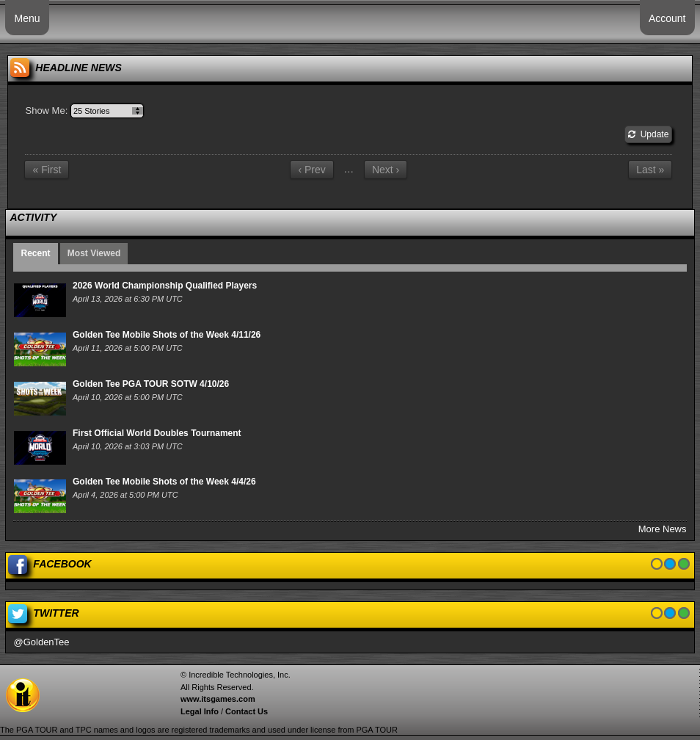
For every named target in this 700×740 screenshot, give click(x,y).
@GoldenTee (41, 642)
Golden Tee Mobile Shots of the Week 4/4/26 (164, 482)
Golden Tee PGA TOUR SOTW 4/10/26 (151, 384)
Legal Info (200, 711)
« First (47, 170)
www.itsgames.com (218, 699)
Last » (650, 170)
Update (648, 134)
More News (663, 529)
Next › (386, 170)
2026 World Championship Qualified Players (165, 286)
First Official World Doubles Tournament (157, 433)
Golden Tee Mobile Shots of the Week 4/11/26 (167, 335)
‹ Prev (311, 170)
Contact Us (247, 711)
